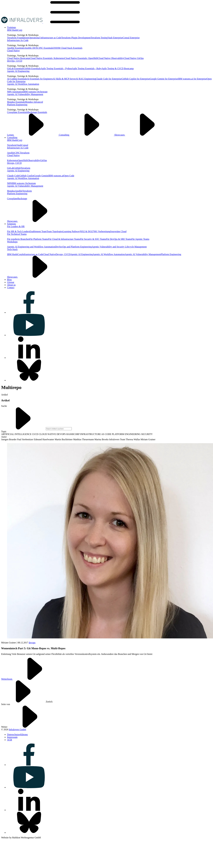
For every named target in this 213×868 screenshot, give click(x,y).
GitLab (10, 168)
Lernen (33, 135)
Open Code (69, 176)
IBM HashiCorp (15, 30)
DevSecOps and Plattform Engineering (73, 247)
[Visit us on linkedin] (29, 358)
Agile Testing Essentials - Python (56, 68)
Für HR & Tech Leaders (18, 231)
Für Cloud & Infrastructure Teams (64, 239)
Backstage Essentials (37, 112)
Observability (34, 160)
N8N (9, 183)
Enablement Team (38, 231)
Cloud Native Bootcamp (18, 58)
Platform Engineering (17, 105)
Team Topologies (55, 231)
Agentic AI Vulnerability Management (25, 94)
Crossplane (12, 199)
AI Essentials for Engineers (40, 79)
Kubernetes (12, 160)
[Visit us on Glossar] (11, 282)
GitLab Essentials (15, 68)
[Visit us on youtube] (29, 335)
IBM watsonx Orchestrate (35, 92)
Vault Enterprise (115, 38)
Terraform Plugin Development (76, 38)
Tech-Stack (12, 249)
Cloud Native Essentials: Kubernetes (47, 58)
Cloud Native (13, 51)
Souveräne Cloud (118, 231)
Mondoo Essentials (16, 102)
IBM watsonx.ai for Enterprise (192, 79)
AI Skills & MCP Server (64, 79)
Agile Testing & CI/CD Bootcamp (118, 68)
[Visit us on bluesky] (29, 380)
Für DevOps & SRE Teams (119, 239)
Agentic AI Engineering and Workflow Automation (31, 247)
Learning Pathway (71, 231)
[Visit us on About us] (11, 285)
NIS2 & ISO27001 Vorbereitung (95, 231)
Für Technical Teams (17, 234)
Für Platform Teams (39, 239)
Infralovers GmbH (17, 729)
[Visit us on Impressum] (12, 737)
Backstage (22, 199)
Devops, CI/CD (14, 163)
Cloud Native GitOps (134, 58)
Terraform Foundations (18, 38)
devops (32, 643)
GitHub (17, 168)
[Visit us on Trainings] (12, 27)
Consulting (87, 135)
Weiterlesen (29, 679)
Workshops (12, 242)
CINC (17, 153)
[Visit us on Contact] (11, 287)
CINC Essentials (45, 48)
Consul (25, 145)
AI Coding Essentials (17, 79)
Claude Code (13, 176)
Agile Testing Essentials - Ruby (87, 68)
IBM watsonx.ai (56, 176)
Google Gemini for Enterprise (164, 79)
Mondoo (11, 191)
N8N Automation (15, 92)
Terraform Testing (99, 38)
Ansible (11, 153)
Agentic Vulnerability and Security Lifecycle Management (119, 247)
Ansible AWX (31, 48)
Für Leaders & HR (16, 226)
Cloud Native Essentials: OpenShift (81, 58)
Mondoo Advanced (34, 102)
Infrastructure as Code (33, 254)
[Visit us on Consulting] (12, 137)
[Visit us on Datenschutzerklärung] (17, 734)
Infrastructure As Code (18, 40)
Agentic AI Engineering (18, 71)
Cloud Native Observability (111, 58)
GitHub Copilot (27, 176)
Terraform (12, 145)
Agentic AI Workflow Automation (23, 84)
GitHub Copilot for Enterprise (136, 79)
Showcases (142, 135)
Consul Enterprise (131, 38)
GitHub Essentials (32, 68)
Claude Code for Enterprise (109, 79)
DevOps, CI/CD (15, 61)
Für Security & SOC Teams (93, 239)
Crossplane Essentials (17, 112)
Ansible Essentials (16, 48)
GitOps (44, 160)
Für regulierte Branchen (18, 239)
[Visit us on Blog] (9, 280)
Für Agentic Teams (140, 239)
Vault (19, 145)
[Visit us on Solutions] (11, 224)
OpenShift (23, 160)
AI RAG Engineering (86, 79)
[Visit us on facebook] (29, 312)
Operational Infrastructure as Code (45, 38)
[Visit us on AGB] (10, 740)
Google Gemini (41, 176)
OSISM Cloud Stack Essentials (68, 48)
